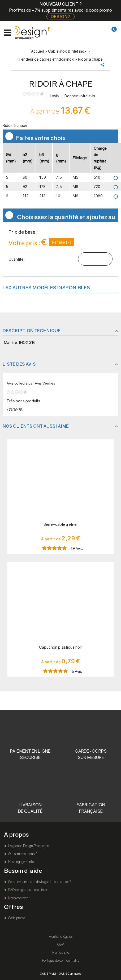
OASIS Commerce (70, 973)
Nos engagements (21, 862)
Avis (54, 96)
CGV (61, 944)
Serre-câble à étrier (61, 524)
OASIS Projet (48, 973)
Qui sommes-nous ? (22, 854)
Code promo (16, 918)
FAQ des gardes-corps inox (27, 890)
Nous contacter (18, 898)
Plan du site (61, 952)
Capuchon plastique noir (60, 647)
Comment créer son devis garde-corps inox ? (39, 882)
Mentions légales (60, 937)
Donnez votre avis (80, 96)
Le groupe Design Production (28, 846)
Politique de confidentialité (61, 960)
